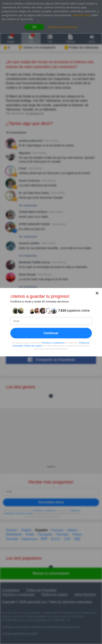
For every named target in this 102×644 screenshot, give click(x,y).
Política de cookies (33, 346)
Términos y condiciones (53, 343)
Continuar (51, 333)
